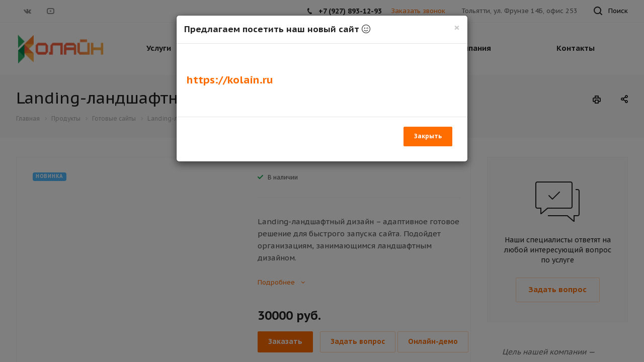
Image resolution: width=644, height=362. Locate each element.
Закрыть (428, 136)
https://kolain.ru (230, 80)
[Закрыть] (457, 27)
